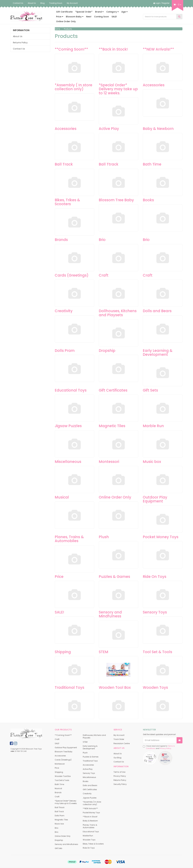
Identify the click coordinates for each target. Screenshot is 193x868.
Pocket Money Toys (161, 537)
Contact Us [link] (19, 49)
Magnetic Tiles (112, 426)
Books (148, 200)
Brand (99, 12)
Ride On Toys (155, 577)
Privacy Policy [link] (120, 776)
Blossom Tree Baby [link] (64, 752)
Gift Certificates (113, 390)
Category (112, 12)
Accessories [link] (60, 756)
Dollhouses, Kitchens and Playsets (118, 313)
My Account (72, 3)
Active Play (109, 129)
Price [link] (57, 768)
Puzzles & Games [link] (91, 757)
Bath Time (152, 164)
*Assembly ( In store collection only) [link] (92, 803)
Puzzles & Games (114, 577)
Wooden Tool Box (115, 687)
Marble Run (153, 426)
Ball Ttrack (109, 164)
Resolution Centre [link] (122, 743)
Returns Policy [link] (20, 43)
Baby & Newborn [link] (90, 821)
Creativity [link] (87, 794)
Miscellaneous (68, 462)
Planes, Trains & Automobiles (69, 539)
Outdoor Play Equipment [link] (66, 748)
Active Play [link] (88, 769)
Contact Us (18, 3)
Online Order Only (66, 21)
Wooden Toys (155, 687)
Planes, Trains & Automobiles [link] (90, 826)
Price (60, 17)
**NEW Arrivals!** (158, 49)
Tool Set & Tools (157, 652)
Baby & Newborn (158, 129)
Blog (43, 3)
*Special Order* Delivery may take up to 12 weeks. (118, 89)
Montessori (109, 462)
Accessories (154, 85)
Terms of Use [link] (119, 772)
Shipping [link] (59, 772)
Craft (104, 275)
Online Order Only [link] (63, 836)
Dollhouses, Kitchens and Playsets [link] (94, 736)
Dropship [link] (59, 840)
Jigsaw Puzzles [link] (90, 798)
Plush (104, 537)
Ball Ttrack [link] (60, 807)
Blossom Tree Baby (116, 200)
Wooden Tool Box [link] (63, 776)
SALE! (114, 17)
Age (124, 12)
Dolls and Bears (157, 311)
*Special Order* (84, 12)
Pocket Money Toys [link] (91, 813)
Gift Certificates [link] (90, 789)
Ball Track (64, 164)
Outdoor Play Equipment (155, 499)
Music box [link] (59, 824)
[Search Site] (179, 17)
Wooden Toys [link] (89, 840)
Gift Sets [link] (59, 848)
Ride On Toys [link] (89, 848)
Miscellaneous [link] (89, 777)
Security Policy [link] (120, 784)
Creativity (64, 311)
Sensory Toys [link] (89, 773)
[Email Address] (160, 740)
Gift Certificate (64, 12)
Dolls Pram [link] (60, 816)
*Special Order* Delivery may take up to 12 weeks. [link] (66, 802)
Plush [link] (85, 753)
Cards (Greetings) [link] (63, 760)
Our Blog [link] (117, 758)
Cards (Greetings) (72, 275)
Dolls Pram (65, 351)
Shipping (63, 652)
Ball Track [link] (59, 811)
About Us (32, 3)
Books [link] (86, 781)
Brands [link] (58, 792)
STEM (104, 652)
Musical (62, 497)
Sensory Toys (155, 612)
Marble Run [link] (88, 836)
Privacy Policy (165, 748)
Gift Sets (150, 390)
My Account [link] (119, 735)
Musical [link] (58, 788)
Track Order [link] (119, 739)
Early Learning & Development (158, 353)
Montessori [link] (60, 764)
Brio (102, 240)
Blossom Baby (75, 17)
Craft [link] (57, 739)
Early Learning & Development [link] (90, 747)
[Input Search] (160, 17)
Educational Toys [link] (91, 832)
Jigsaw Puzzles (68, 426)
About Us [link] (18, 36)
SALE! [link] (57, 743)
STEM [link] (85, 742)
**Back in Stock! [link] (90, 817)
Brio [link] (56, 828)
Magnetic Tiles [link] (61, 820)
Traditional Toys (70, 687)
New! (89, 17)
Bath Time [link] (59, 784)
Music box (152, 462)
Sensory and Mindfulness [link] (66, 844)
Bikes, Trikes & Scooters (67, 202)
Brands (61, 240)
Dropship (107, 351)
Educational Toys (71, 390)
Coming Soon (101, 17)
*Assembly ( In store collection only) (74, 87)
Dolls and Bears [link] (90, 785)
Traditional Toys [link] (90, 761)
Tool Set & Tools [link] (62, 780)
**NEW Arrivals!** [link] (90, 808)
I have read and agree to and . (159, 747)
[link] (11, 743)
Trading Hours (56, 3)
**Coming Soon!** (71, 49)
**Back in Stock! (113, 49)
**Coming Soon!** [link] (63, 735)
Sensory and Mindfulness (110, 614)
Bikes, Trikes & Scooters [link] (93, 844)
